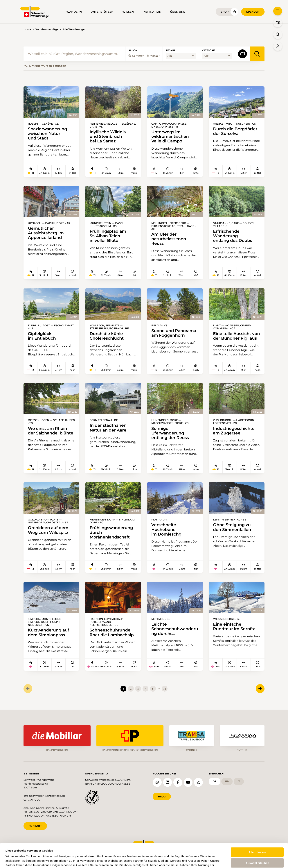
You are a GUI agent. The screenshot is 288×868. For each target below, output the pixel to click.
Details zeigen (153, 861)
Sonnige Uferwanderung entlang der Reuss (170, 433)
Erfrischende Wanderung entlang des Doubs (233, 236)
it (239, 781)
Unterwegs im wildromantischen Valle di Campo (170, 137)
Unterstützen (102, 12)
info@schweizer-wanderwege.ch (44, 796)
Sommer (136, 56)
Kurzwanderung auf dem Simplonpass (48, 632)
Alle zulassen (257, 831)
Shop (225, 12)
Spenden (253, 12)
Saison (133, 50)
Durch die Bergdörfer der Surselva (235, 131)
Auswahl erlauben (257, 842)
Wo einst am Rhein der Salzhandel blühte (51, 431)
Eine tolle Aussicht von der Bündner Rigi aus (236, 336)
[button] (278, 11)
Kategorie (209, 50)
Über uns (178, 12)
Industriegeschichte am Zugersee (234, 431)
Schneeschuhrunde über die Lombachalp (112, 632)
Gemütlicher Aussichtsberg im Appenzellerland (46, 233)
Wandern (74, 12)
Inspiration (152, 12)
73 (165, 689)
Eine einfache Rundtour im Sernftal (235, 627)
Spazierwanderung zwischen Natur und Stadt (47, 134)
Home (27, 29)
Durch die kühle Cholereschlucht (107, 336)
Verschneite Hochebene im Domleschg (166, 529)
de (214, 781)
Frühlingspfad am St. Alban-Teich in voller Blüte (108, 236)
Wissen (128, 12)
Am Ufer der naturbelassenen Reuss (169, 239)
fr (227, 781)
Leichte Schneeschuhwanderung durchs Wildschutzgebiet (175, 629)
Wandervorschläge (47, 29)
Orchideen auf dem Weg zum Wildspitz (48, 530)
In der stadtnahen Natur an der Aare (108, 428)
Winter (153, 56)
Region (170, 50)
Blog (162, 797)
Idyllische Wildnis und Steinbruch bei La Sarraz (108, 137)
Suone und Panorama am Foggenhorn (174, 333)
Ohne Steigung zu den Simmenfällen (232, 527)
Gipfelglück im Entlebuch (42, 336)
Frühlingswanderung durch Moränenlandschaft (111, 532)
